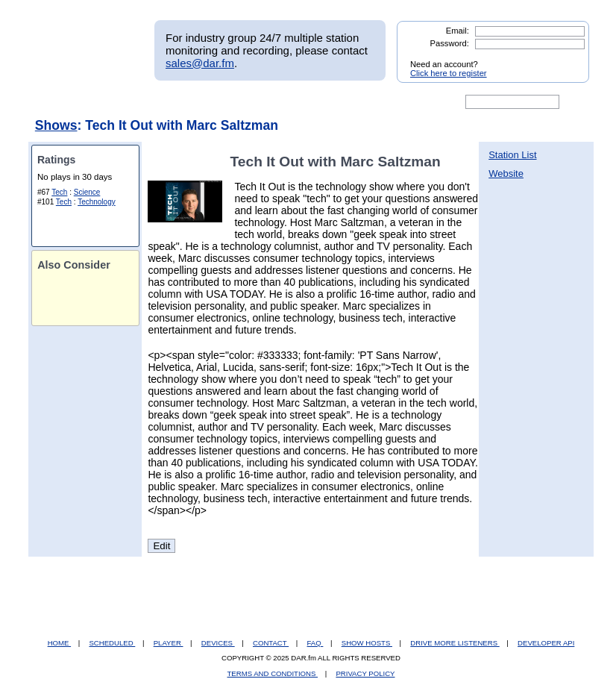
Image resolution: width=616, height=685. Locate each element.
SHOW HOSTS (367, 643)
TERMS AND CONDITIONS (273, 673)
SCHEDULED (112, 643)
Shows (56, 125)
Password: (450, 43)
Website (506, 173)
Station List (512, 155)
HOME (59, 643)
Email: (458, 31)
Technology (97, 202)
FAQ (315, 643)
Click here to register (449, 73)
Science (87, 192)
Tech (59, 192)
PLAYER (169, 643)
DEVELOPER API (546, 643)
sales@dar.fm (200, 63)
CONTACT (271, 643)
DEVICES (218, 643)
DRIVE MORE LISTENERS (455, 643)
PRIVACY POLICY (365, 673)
